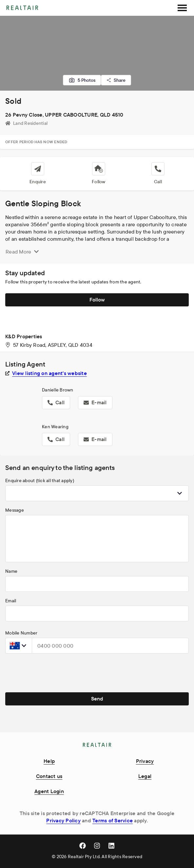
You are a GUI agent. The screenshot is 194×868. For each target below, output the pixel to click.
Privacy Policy (63, 820)
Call (56, 402)
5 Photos (82, 80)
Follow (97, 300)
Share (116, 80)
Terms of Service (113, 820)
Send (97, 699)
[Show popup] (180, 493)
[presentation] (55, 672)
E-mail (95, 402)
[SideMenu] (182, 8)
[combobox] (97, 493)
